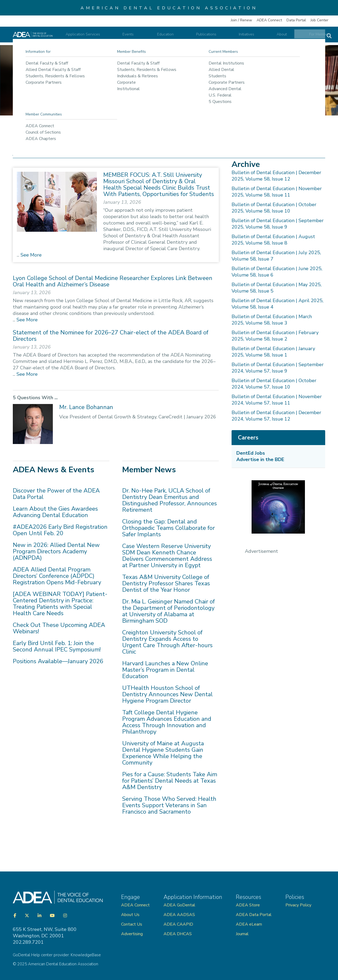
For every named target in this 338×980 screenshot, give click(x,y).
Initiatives (251, 37)
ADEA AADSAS (179, 915)
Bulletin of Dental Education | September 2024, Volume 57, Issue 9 (278, 368)
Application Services (122, 37)
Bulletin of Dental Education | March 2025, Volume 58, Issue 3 (272, 320)
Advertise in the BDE (260, 459)
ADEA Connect (269, 20)
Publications (219, 37)
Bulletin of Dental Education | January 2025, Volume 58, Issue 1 (273, 352)
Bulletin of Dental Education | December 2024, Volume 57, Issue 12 (276, 416)
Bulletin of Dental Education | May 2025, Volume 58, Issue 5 (277, 288)
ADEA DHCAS (178, 934)
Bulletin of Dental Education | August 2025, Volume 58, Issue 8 (273, 240)
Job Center (319, 20)
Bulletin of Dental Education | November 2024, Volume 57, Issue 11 (277, 400)
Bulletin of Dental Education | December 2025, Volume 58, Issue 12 (276, 176)
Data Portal (296, 20)
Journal (242, 934)
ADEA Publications (81, 133)
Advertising (132, 934)
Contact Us (132, 924)
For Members (307, 37)
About (277, 37)
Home (22, 133)
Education (187, 37)
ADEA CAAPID (178, 924)
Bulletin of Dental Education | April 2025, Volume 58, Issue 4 (277, 304)
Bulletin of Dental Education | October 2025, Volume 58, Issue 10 (274, 208)
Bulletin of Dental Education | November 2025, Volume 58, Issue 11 (277, 192)
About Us (130, 915)
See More (30, 255)
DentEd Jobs (251, 453)
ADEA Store (248, 905)
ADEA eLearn (249, 924)
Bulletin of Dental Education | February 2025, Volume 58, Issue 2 (275, 336)
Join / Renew (241, 20)
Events (159, 37)
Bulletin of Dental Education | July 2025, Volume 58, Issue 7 (276, 256)
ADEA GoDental (179, 905)
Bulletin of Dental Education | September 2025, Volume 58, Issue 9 (278, 224)
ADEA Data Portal (254, 915)
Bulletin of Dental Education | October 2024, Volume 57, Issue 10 (274, 384)
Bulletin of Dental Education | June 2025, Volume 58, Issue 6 (277, 272)
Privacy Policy (298, 905)
